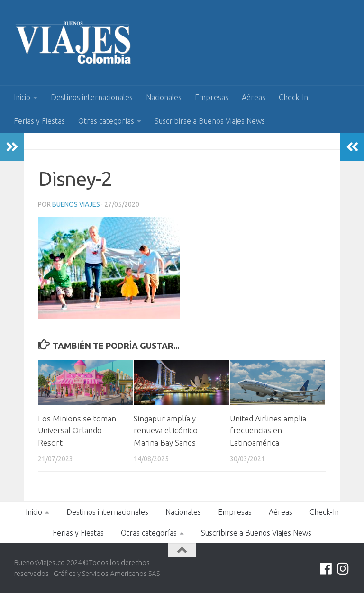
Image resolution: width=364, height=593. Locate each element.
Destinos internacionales (92, 97)
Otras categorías (106, 121)
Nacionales (164, 97)
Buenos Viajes (76, 204)
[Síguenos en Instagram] (343, 569)
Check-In (293, 97)
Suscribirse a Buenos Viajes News (210, 121)
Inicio (22, 97)
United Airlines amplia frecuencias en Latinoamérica (268, 430)
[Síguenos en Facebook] (326, 569)
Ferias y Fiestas (39, 121)
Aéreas (254, 97)
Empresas (212, 97)
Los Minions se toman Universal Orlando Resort (77, 430)
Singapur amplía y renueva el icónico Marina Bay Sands (166, 430)
